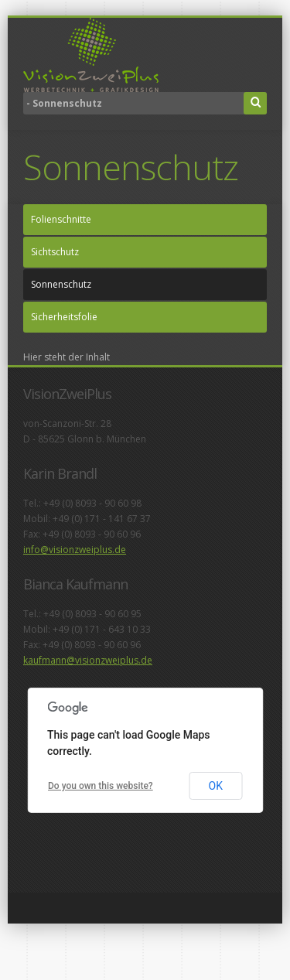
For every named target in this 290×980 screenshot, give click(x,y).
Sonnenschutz (61, 284)
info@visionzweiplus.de (75, 550)
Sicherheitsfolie (64, 317)
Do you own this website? (101, 786)
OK (216, 786)
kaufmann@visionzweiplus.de (88, 660)
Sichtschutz (55, 252)
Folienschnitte (61, 219)
